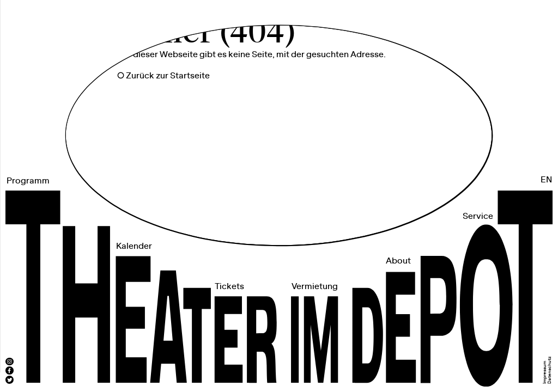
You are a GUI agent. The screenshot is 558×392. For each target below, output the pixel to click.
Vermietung (315, 287)
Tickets (229, 287)
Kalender (134, 246)
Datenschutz (550, 370)
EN (546, 180)
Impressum (545, 372)
